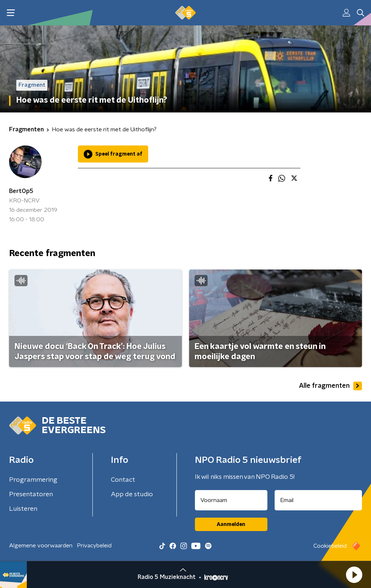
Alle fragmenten (330, 386)
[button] (354, 575)
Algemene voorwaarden (41, 546)
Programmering (33, 480)
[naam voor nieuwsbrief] (231, 500)
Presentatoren (31, 494)
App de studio (132, 494)
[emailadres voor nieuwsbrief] (318, 500)
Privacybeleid (94, 546)
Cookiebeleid (330, 546)
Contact (123, 480)
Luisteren (23, 509)
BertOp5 (21, 191)
